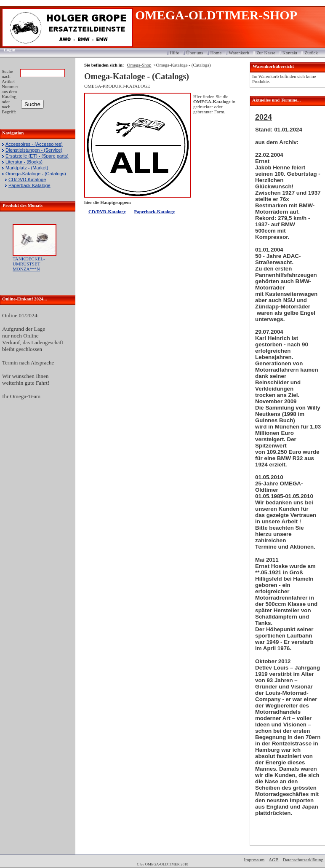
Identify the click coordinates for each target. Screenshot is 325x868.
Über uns (194, 53)
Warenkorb (239, 53)
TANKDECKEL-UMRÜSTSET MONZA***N (29, 264)
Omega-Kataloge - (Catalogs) (36, 174)
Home (216, 53)
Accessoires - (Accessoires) (34, 144)
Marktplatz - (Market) (27, 168)
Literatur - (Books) (24, 162)
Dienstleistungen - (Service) (34, 150)
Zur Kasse (266, 53)
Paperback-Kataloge (29, 185)
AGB (273, 860)
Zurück (311, 53)
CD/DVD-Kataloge (27, 179)
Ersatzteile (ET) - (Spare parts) (37, 156)
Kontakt (290, 53)
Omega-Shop (139, 65)
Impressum (254, 860)
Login (7, 50)
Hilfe (174, 53)
